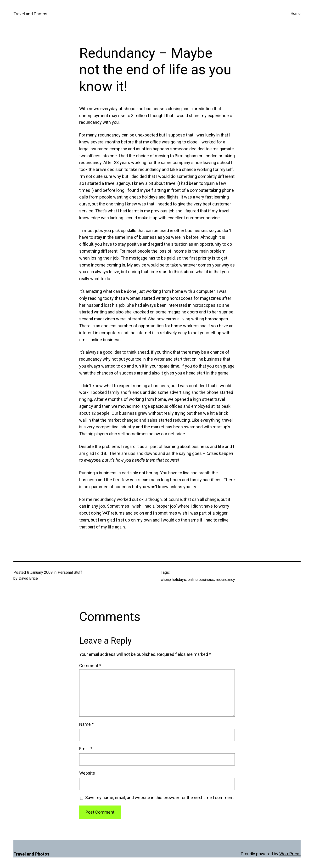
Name (86, 724)
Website (87, 773)
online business (201, 580)
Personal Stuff (70, 572)
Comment (90, 666)
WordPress (290, 854)
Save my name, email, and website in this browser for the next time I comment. (160, 797)
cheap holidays (173, 580)
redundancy (225, 580)
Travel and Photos (30, 14)
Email (86, 749)
